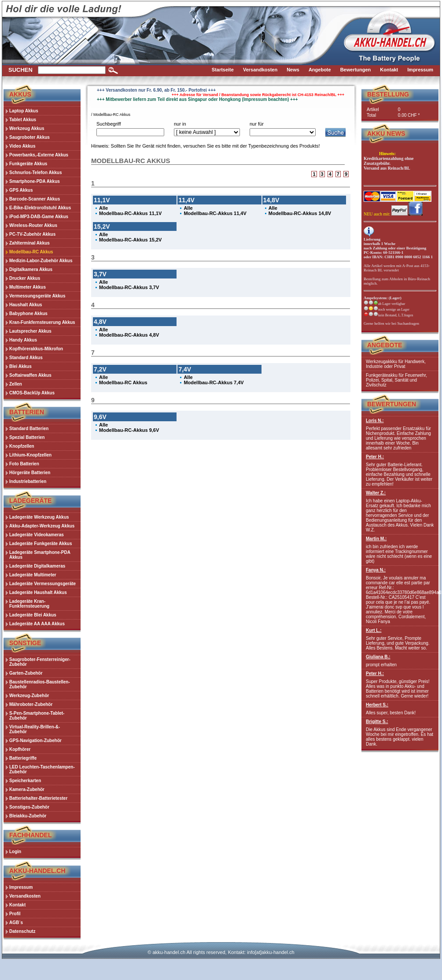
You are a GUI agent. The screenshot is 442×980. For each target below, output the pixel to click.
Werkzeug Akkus (27, 128)
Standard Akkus (26, 358)
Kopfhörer (20, 749)
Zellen (16, 384)
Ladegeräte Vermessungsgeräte (42, 584)
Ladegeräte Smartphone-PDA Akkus (40, 555)
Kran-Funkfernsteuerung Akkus (42, 322)
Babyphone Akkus (28, 314)
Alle (103, 208)
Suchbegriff (109, 124)
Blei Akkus (20, 366)
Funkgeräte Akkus (28, 164)
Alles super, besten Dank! (400, 709)
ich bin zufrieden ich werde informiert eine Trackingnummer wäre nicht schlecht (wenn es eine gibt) (400, 550)
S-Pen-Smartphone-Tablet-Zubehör (37, 716)
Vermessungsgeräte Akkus (37, 296)
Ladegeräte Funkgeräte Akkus (41, 544)
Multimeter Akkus (28, 287)
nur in (180, 124)
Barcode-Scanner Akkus (35, 199)
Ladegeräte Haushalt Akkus (38, 592)
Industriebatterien (28, 481)
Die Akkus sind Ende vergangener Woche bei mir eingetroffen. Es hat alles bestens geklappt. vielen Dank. (400, 733)
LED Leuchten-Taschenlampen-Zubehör (42, 769)
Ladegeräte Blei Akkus (33, 615)
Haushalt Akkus (26, 305)
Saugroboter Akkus (29, 137)
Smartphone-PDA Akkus (35, 181)
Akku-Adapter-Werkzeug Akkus (42, 526)
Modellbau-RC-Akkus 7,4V (214, 382)
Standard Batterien (29, 429)
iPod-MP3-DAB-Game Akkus (39, 217)
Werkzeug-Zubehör (29, 696)
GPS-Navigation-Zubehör (35, 741)
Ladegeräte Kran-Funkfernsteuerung (29, 604)
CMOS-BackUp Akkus (32, 393)
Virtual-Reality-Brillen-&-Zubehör (35, 729)
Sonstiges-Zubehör (29, 807)
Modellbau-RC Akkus (31, 252)
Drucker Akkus (25, 278)
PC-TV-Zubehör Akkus (32, 234)
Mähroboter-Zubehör (31, 704)
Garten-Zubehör (26, 673)
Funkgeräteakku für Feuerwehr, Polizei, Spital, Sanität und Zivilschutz (396, 380)
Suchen (20, 70)
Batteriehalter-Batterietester (38, 798)
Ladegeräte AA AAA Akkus (37, 624)
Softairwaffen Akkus (30, 375)
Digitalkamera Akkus (31, 269)
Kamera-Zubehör (27, 789)
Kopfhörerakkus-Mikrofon (36, 349)
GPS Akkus (21, 190)
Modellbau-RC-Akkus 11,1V (130, 213)
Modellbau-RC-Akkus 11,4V (215, 213)
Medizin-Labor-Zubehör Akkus (41, 261)
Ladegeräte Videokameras (37, 535)
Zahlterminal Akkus (29, 243)
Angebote (385, 345)
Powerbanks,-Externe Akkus (39, 155)
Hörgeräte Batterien (30, 473)
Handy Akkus (23, 340)
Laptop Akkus (24, 111)
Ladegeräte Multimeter (33, 575)
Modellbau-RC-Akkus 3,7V (129, 287)
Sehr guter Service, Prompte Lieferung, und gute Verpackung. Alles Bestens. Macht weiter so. (400, 639)
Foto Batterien (24, 464)
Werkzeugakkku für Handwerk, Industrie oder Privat (396, 364)
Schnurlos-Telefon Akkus (35, 173)
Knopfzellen (22, 446)
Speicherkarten (25, 781)
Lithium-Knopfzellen (30, 455)
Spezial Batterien (27, 437)
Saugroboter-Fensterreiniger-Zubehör (40, 662)
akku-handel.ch (169, 952)
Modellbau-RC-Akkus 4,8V (129, 335)
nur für (257, 124)
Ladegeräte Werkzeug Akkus (39, 517)
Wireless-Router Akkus (33, 225)
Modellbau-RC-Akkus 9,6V (129, 430)
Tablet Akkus (23, 120)
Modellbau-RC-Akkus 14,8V (300, 213)
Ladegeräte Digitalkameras (37, 566)
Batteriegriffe (23, 758)
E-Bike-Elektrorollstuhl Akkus (40, 208)
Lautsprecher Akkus (30, 331)
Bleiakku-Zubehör (28, 816)
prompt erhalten (400, 661)
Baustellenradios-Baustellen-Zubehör (40, 684)
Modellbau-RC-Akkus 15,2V (130, 240)
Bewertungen (392, 404)
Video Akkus (22, 146)
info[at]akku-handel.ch (271, 952)
